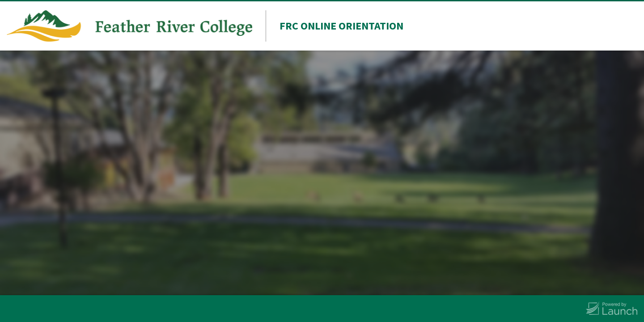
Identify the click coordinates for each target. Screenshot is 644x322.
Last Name (341, 169)
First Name (342, 137)
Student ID (341, 201)
